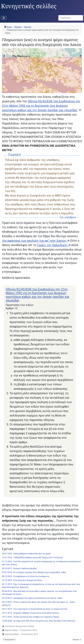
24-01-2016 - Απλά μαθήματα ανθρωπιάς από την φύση (26, 554)
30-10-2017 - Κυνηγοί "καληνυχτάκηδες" (20, 568)
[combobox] (71, 18)
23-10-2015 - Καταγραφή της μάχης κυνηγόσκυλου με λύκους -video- (32, 598)
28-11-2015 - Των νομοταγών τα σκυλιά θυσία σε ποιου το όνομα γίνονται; (35, 609)
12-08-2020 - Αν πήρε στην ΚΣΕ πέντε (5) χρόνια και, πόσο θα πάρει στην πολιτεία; (39, 621)
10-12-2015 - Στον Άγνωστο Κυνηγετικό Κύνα (22, 580)
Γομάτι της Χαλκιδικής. (53, 245)
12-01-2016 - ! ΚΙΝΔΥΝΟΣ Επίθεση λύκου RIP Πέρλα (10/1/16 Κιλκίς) (32, 558)
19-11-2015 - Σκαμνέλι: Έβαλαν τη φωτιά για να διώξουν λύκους (30, 613)
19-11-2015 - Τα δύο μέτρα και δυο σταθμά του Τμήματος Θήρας (30, 617)
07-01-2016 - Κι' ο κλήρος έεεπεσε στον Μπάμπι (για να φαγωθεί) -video (34, 572)
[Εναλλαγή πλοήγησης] (4, 18)
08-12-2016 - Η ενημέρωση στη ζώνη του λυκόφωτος (26, 576)
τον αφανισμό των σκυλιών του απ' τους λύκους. (35, 241)
